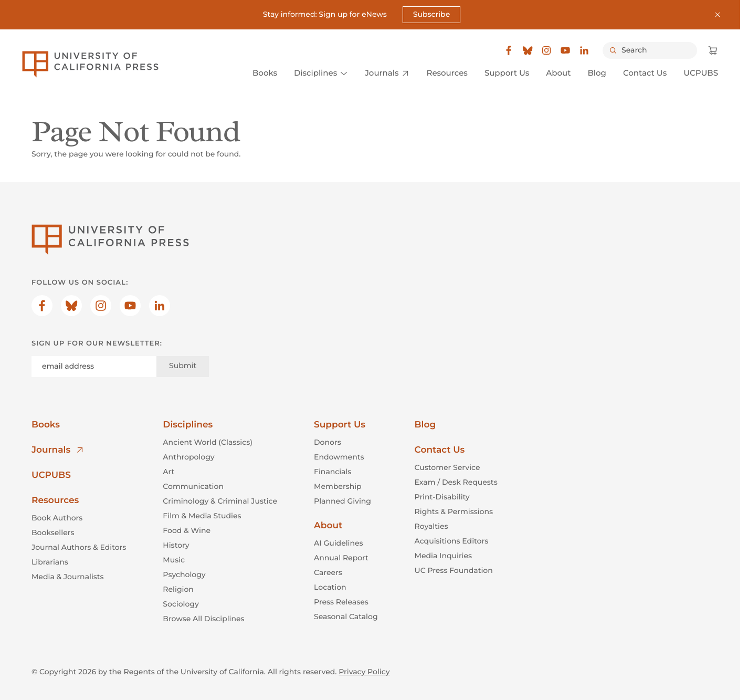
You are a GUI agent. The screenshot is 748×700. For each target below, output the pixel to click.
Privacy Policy (364, 672)
